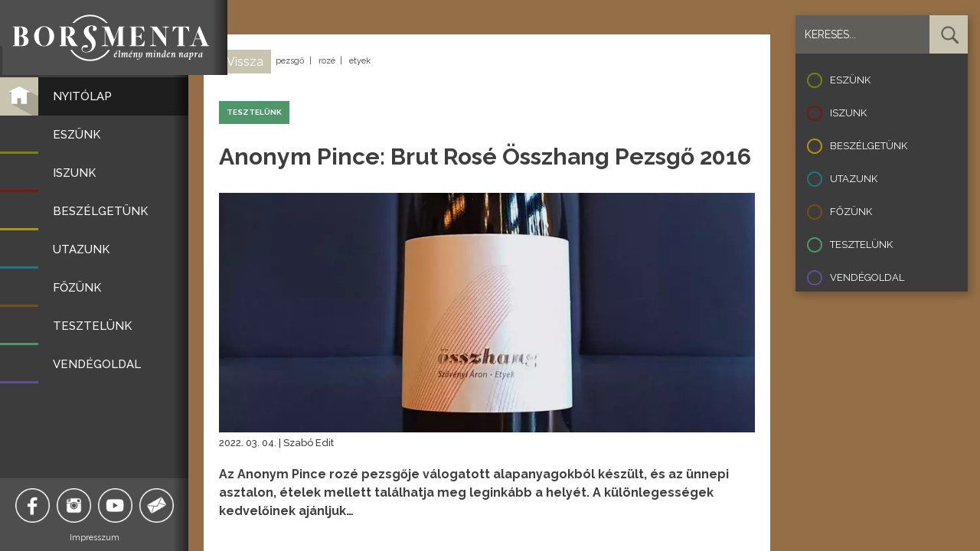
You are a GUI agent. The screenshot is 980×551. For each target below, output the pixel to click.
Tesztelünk (861, 245)
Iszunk (848, 113)
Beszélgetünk (869, 146)
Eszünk (850, 80)
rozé (327, 61)
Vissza (245, 62)
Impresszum (96, 538)
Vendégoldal (867, 277)
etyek (360, 61)
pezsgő (290, 61)
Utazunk (854, 179)
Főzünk (851, 212)
